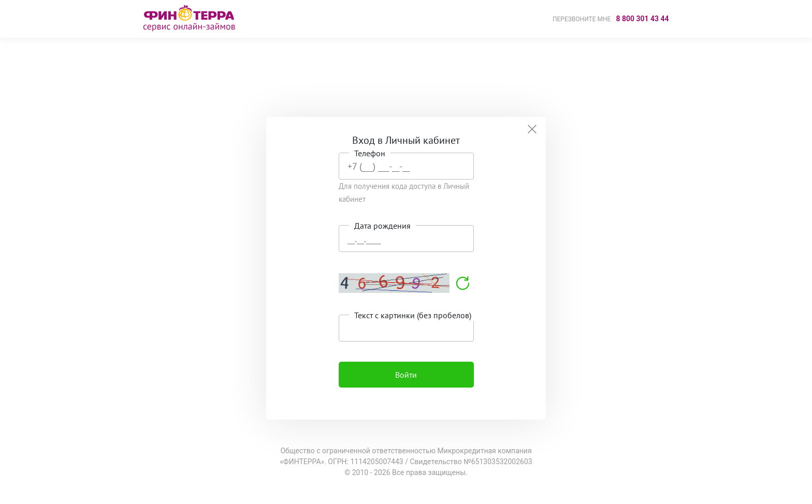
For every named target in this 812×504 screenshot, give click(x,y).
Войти (406, 375)
